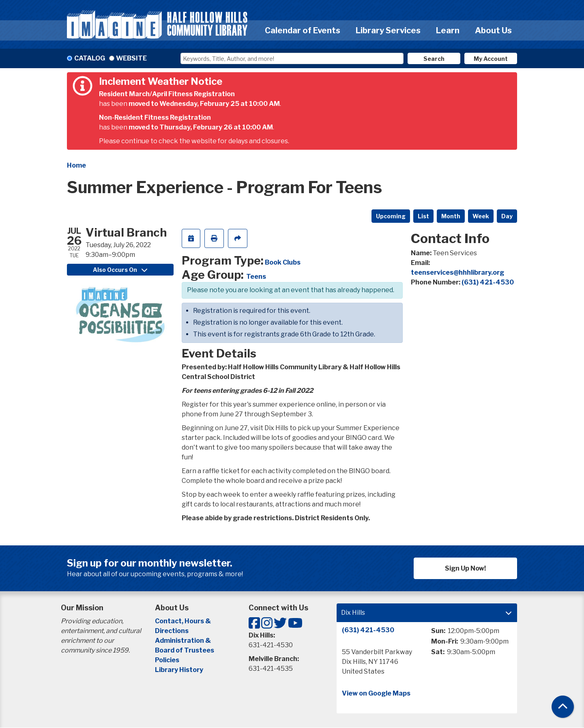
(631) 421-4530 (488, 282)
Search (434, 59)
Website (131, 58)
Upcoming (391, 216)
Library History (179, 670)
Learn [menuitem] (448, 30)
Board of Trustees (185, 650)
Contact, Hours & (184, 621)
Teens (256, 277)
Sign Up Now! (465, 568)
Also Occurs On (120, 270)
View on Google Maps (376, 693)
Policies (167, 660)
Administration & (184, 641)
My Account (491, 59)
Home (76, 165)
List (423, 216)
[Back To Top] (563, 707)
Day (507, 216)
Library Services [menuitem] (388, 30)
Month (451, 216)
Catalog (90, 58)
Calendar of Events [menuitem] (303, 30)
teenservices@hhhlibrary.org (457, 272)
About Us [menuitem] (493, 30)
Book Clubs (283, 262)
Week (481, 216)
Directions (172, 631)
